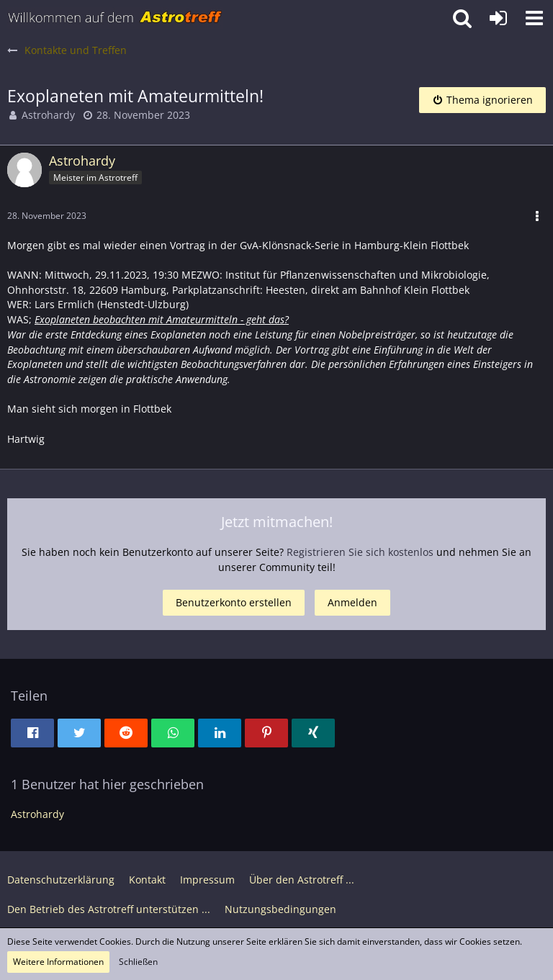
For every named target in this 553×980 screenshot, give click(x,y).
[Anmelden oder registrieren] (498, 18)
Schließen (138, 962)
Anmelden (352, 602)
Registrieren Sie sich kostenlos (360, 552)
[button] (534, 18)
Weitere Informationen (58, 962)
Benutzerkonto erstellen (234, 602)
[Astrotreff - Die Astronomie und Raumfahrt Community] (115, 18)
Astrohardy (48, 115)
